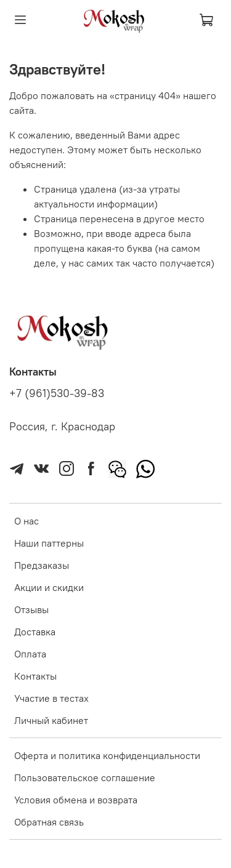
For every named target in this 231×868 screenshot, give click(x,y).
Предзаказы (42, 565)
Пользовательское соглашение (85, 778)
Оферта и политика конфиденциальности (107, 755)
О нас (26, 521)
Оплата (30, 654)
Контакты (35, 676)
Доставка (35, 632)
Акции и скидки (49, 587)
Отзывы (31, 609)
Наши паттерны (49, 543)
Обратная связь (49, 822)
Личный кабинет (51, 720)
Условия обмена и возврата (76, 800)
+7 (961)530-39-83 (57, 393)
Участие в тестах (51, 698)
